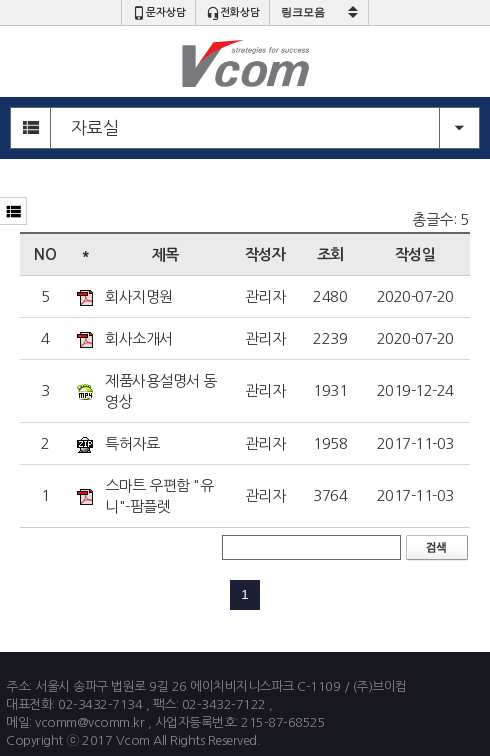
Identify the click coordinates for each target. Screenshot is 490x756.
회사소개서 (139, 338)
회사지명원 (139, 296)
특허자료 (132, 443)
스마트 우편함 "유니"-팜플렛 (159, 496)
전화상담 (233, 13)
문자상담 (159, 13)
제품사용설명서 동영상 (161, 391)
